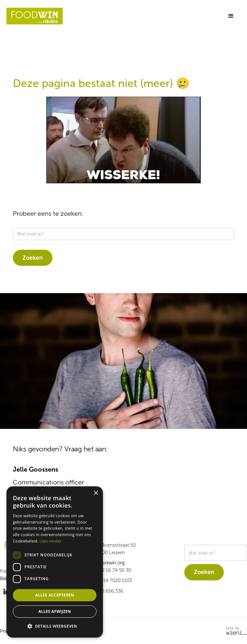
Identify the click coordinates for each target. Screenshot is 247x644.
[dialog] (55, 562)
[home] (35, 16)
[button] (231, 16)
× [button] (96, 493)
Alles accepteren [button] (55, 595)
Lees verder (51, 541)
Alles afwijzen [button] (55, 611)
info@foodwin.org (105, 563)
